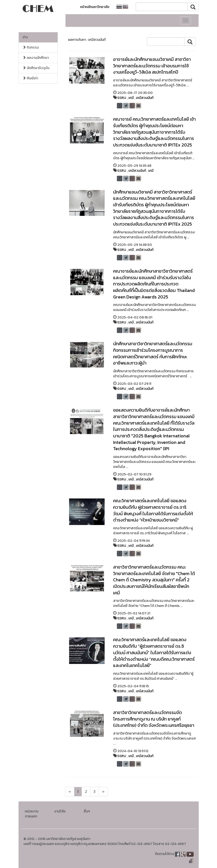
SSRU (122, 98)
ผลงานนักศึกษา (36, 58)
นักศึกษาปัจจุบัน (36, 68)
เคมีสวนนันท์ (145, 98)
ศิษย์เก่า (30, 78)
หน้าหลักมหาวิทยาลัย (95, 7)
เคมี (131, 98)
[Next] (70, 792)
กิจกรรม (31, 47)
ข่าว (25, 37)
